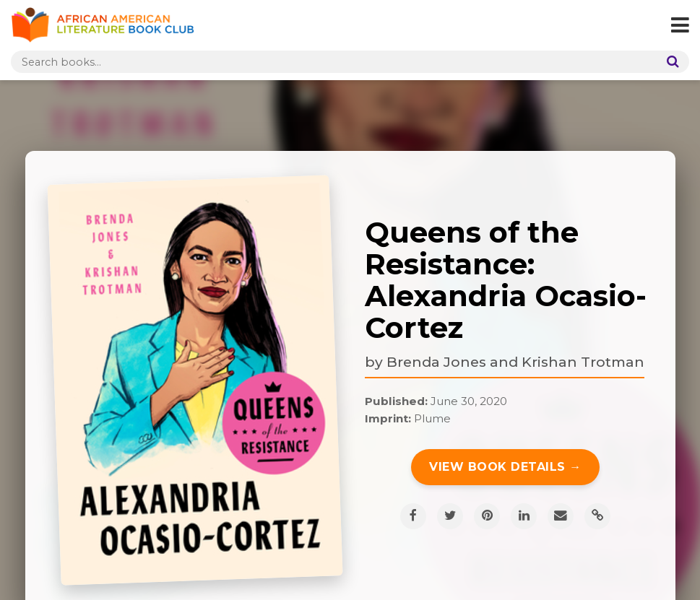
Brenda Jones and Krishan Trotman (515, 362)
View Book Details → (505, 467)
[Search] (670, 62)
